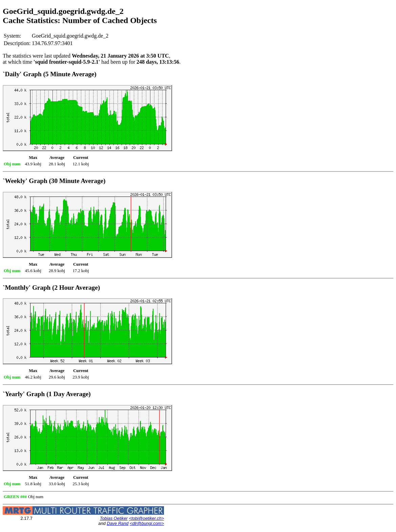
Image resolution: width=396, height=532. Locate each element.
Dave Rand (118, 523)
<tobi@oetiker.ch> (146, 518)
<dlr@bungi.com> (147, 523)
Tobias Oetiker (114, 518)
